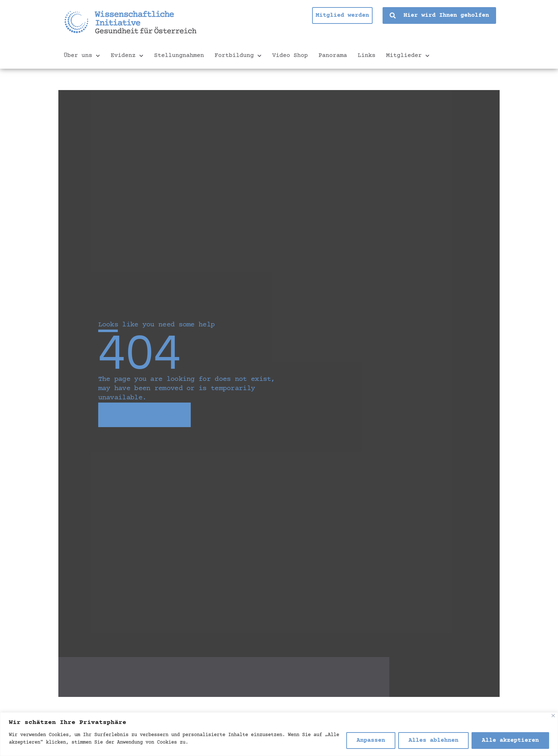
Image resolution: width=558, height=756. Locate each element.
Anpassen (371, 741)
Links (367, 56)
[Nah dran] (553, 716)
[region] (279, 734)
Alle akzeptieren (510, 741)
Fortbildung (238, 56)
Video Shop (290, 56)
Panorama (333, 56)
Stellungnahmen (179, 56)
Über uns (82, 56)
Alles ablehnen (433, 741)
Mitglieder (408, 56)
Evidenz (127, 56)
